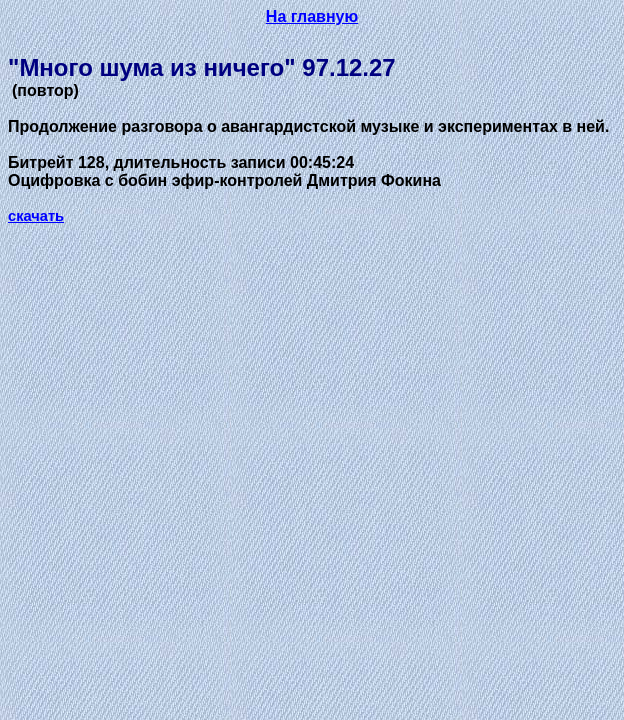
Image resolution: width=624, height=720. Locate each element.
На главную (312, 16)
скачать (36, 216)
